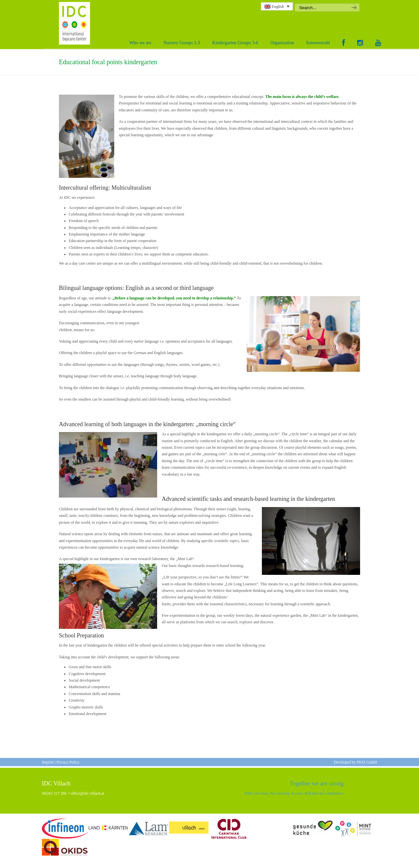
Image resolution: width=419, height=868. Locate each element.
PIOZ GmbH (367, 762)
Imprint (48, 762)
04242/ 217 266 (54, 793)
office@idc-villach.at (88, 793)
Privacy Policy (68, 762)
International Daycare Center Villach (76, 23)
